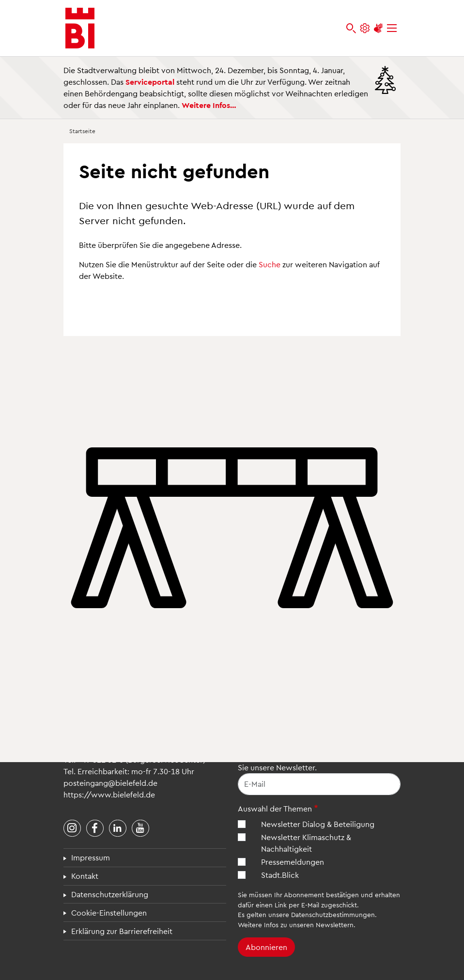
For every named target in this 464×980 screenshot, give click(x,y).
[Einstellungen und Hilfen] (365, 28)
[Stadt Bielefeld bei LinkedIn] (118, 828)
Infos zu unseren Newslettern (309, 925)
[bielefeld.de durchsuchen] (351, 28)
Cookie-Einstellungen (109, 912)
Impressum (91, 857)
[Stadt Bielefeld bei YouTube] (140, 828)
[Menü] (392, 28)
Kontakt (85, 876)
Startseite (82, 131)
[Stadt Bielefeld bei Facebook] (95, 828)
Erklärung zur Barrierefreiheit (122, 931)
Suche (270, 264)
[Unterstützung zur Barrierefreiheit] (378, 28)
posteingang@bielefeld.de (110, 783)
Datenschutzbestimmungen (333, 914)
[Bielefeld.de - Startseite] (80, 28)
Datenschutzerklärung (110, 894)
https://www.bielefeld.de (109, 794)
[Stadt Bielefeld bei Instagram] (72, 828)
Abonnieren (266, 947)
